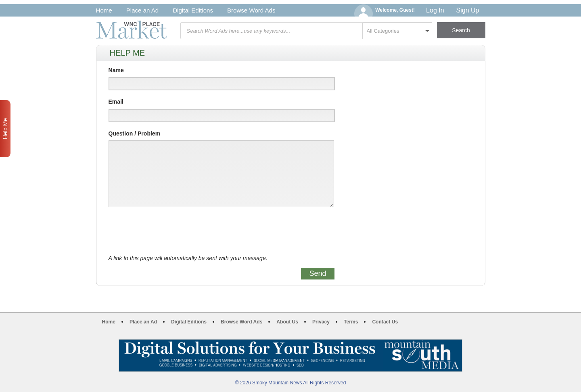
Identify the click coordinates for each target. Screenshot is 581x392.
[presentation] (170, 231)
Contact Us (385, 322)
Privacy (321, 322)
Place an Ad (142, 10)
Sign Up (468, 10)
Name (116, 70)
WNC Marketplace (132, 30)
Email (116, 102)
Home (104, 10)
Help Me (5, 129)
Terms (351, 322)
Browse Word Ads (251, 10)
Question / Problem (135, 133)
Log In (435, 10)
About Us (287, 322)
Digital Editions (193, 10)
